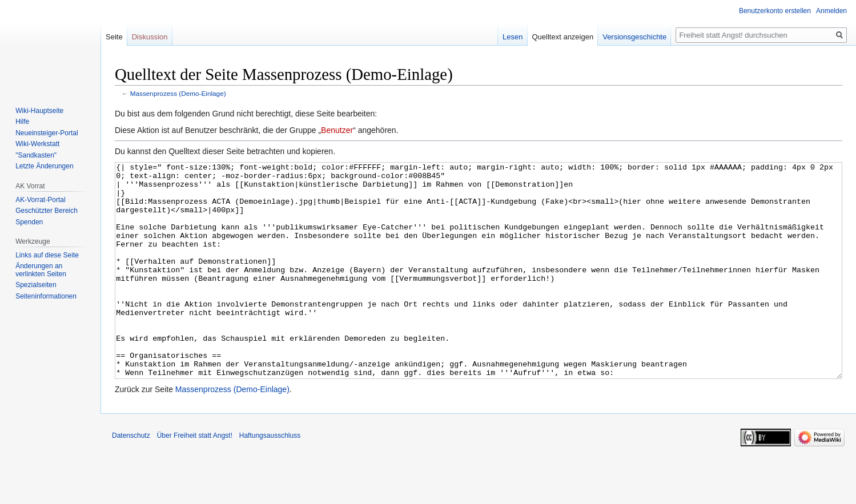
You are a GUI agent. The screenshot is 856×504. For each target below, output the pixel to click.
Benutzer (337, 130)
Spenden (29, 222)
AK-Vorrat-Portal (40, 200)
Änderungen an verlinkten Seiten (41, 270)
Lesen (513, 37)
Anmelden (831, 11)
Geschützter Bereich (47, 211)
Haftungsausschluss (270, 478)
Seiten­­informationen (46, 296)
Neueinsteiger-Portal (47, 133)
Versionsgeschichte (634, 37)
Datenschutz (131, 478)
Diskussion (150, 37)
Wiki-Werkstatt (37, 144)
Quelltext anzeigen (563, 37)
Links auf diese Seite (47, 255)
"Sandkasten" (36, 155)
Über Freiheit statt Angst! (195, 478)
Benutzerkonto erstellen (775, 11)
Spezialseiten (36, 285)
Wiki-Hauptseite (39, 111)
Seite (114, 37)
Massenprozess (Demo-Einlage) (178, 93)
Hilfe (22, 122)
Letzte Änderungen (44, 166)
